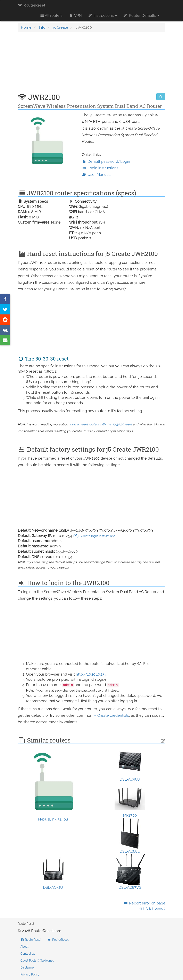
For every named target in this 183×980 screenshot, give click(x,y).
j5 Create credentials (111, 715)
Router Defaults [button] (141, 15)
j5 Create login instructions (94, 536)
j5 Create (61, 27)
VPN (75, 15)
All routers (51, 15)
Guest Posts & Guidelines (37, 961)
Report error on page (144, 906)
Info (42, 27)
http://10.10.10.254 (91, 674)
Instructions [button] (102, 15)
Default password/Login (106, 161)
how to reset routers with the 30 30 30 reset (101, 424)
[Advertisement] (92, 64)
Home (26, 27)
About (24, 947)
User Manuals (97, 175)
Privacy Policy (30, 974)
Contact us (28, 954)
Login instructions (100, 168)
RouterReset (32, 5)
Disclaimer (28, 968)
